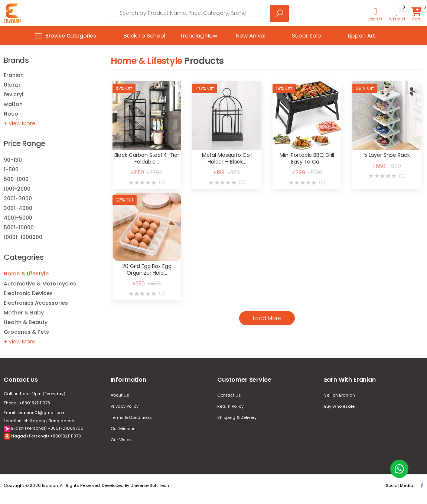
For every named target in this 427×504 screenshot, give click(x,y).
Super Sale (307, 35)
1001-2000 (17, 189)
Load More (267, 318)
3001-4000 (18, 208)
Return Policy (230, 406)
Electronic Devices (28, 293)
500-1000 (16, 179)
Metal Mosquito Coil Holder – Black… (227, 158)
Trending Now (198, 35)
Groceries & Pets (26, 332)
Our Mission (123, 429)
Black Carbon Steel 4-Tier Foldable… (147, 158)
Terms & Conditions (131, 417)
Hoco (11, 114)
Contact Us (229, 395)
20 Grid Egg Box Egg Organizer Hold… (147, 269)
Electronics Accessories (36, 303)
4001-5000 (18, 218)
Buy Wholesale (339, 406)
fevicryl (14, 94)
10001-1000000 (23, 237)
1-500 (11, 169)
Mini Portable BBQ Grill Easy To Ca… (307, 158)
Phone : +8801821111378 (27, 403)
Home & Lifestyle (26, 274)
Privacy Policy (125, 406)
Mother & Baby (24, 313)
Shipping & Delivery (237, 417)
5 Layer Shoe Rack (387, 155)
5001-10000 (19, 227)
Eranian (14, 75)
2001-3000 (18, 198)
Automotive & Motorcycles (40, 284)
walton (13, 104)
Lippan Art (362, 35)
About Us (120, 395)
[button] (375, 14)
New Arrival (251, 35)
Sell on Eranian (340, 395)
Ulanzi (12, 85)
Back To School (144, 35)
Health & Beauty (26, 322)
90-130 (13, 160)
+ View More (19, 123)
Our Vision (121, 440)
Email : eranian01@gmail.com (35, 413)
